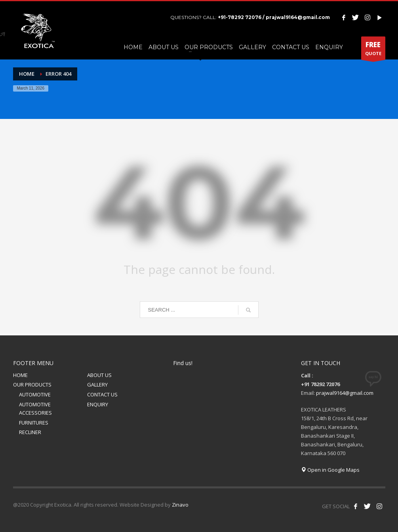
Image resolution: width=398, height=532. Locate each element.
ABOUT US (99, 375)
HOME (20, 375)
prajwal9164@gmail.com (345, 393)
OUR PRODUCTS (32, 385)
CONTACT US (102, 394)
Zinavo (180, 505)
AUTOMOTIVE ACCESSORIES (35, 409)
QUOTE (373, 50)
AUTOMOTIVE (35, 394)
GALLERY (97, 385)
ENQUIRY (98, 404)
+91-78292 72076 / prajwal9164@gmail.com (274, 17)
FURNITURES (34, 423)
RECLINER (30, 432)
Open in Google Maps (330, 470)
